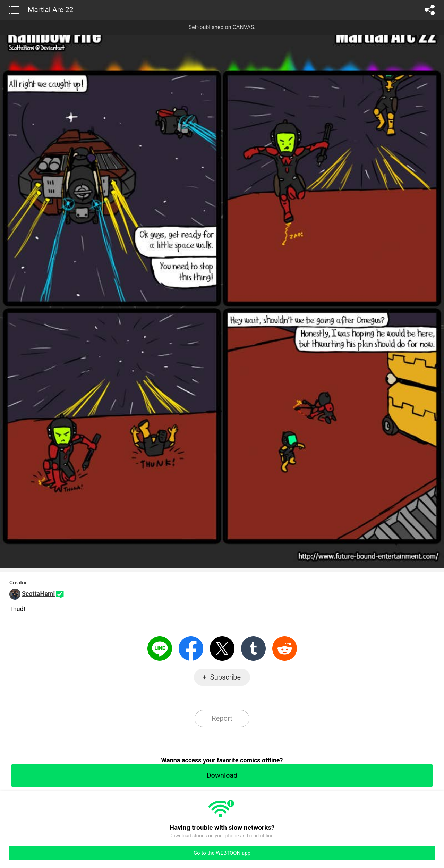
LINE (160, 648)
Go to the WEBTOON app (222, 853)
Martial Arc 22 (51, 10)
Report (222, 718)
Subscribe (225, 677)
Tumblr (253, 648)
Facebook (191, 648)
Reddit (285, 648)
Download (222, 775)
